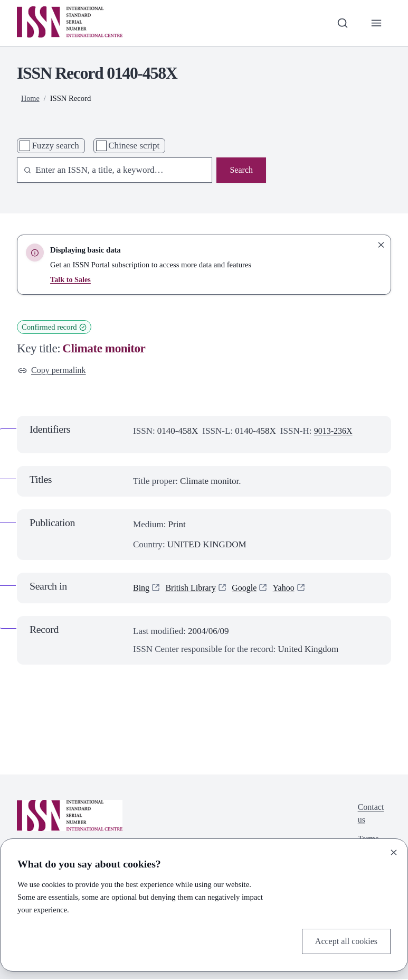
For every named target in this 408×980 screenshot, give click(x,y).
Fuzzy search (55, 146)
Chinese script (134, 146)
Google (249, 589)
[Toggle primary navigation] (376, 23)
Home (31, 98)
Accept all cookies (344, 941)
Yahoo (290, 589)
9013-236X (335, 432)
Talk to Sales (71, 279)
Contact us (370, 815)
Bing (142, 589)
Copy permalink (54, 371)
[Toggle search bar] (341, 23)
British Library (193, 589)
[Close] (394, 852)
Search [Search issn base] (241, 170)
